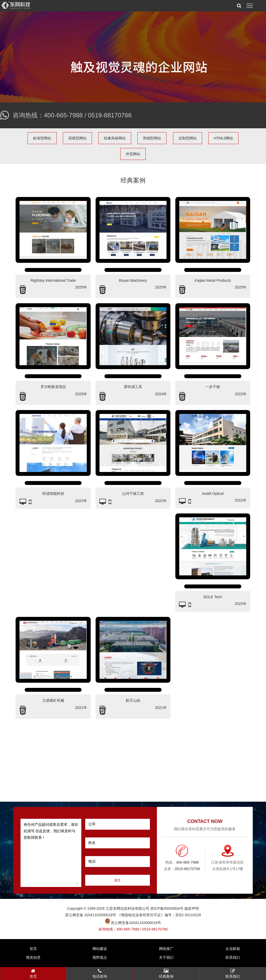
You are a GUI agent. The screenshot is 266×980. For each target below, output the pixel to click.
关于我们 (166, 957)
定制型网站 (188, 138)
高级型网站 (77, 138)
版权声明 (192, 908)
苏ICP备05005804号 (167, 908)
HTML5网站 (223, 138)
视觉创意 (33, 957)
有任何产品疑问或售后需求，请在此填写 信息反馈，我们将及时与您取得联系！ (51, 853)
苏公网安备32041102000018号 (133, 923)
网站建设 (100, 949)
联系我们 (233, 957)
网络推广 (166, 949)
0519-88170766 (110, 115)
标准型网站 (42, 138)
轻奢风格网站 (115, 138)
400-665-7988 (63, 115)
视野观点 (100, 957)
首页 (33, 949)
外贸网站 (133, 154)
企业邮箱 (233, 949)
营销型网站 (152, 138)
